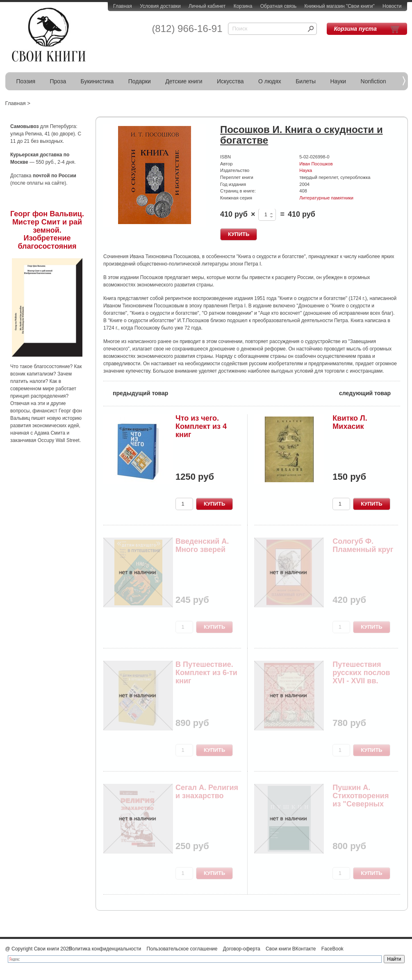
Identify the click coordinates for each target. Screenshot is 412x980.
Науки (338, 81)
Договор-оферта (242, 949)
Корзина (243, 6)
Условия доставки (160, 6)
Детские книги (184, 81)
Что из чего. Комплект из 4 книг (201, 426)
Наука (306, 170)
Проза (58, 81)
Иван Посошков (316, 164)
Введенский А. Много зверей (202, 545)
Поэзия (26, 81)
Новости (392, 6)
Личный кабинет (207, 6)
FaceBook (332, 949)
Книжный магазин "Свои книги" (340, 6)
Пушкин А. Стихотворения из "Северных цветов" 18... (361, 800)
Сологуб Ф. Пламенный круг (363, 545)
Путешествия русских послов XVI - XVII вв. (361, 673)
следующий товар (370, 393)
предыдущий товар (136, 393)
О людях (270, 81)
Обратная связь (278, 6)
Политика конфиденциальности (105, 949)
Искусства (230, 81)
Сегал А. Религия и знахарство (207, 792)
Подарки (140, 81)
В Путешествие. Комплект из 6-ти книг (206, 673)
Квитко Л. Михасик (350, 422)
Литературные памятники (326, 198)
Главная (123, 6)
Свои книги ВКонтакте (291, 949)
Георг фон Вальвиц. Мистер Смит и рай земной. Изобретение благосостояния (47, 230)
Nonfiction (373, 81)
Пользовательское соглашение (182, 949)
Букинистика (97, 81)
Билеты (306, 81)
